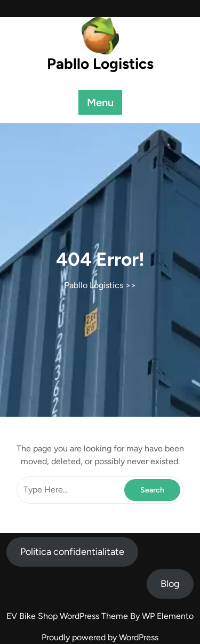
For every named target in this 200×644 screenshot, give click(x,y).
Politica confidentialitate (72, 552)
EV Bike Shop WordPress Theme (68, 616)
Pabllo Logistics (100, 63)
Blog (170, 584)
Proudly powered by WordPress (100, 637)
